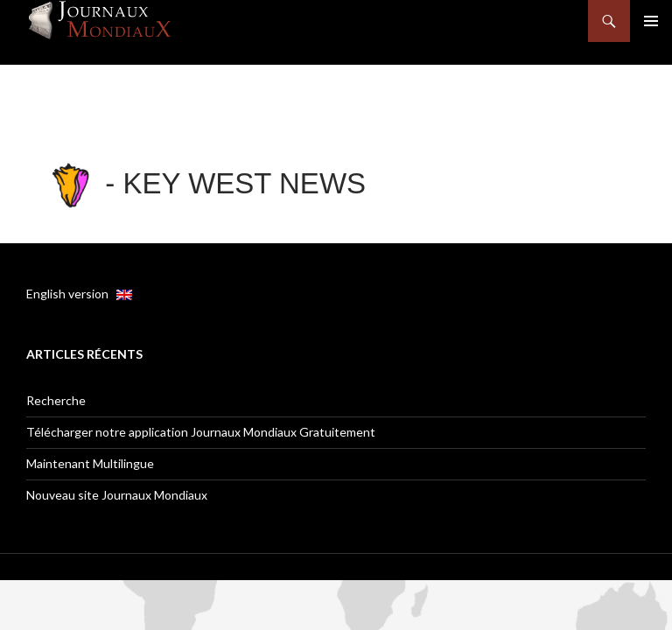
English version (79, 294)
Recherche (56, 400)
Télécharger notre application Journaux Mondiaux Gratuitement (201, 432)
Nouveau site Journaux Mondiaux (117, 495)
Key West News (245, 183)
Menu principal (651, 21)
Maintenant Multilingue (90, 463)
